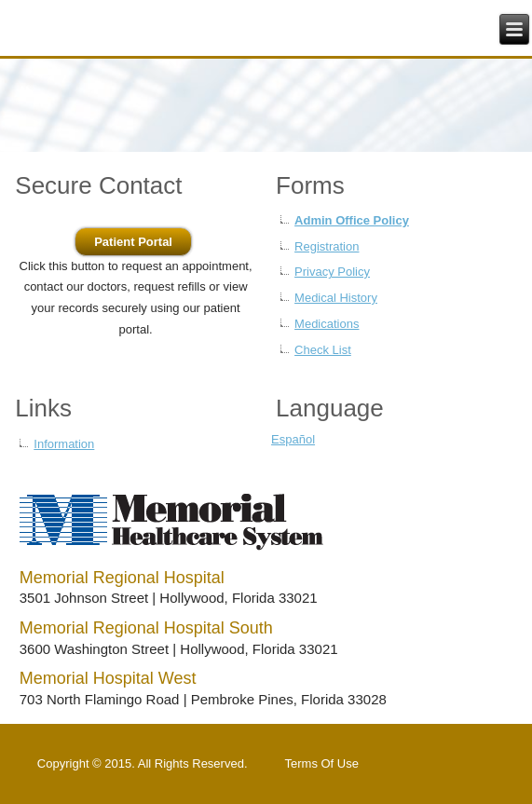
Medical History (336, 298)
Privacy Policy (332, 272)
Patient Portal (133, 242)
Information (64, 444)
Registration (327, 246)
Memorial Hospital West (108, 678)
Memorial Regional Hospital (122, 578)
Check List (323, 350)
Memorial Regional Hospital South (146, 628)
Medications (327, 324)
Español (293, 439)
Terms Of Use (322, 763)
